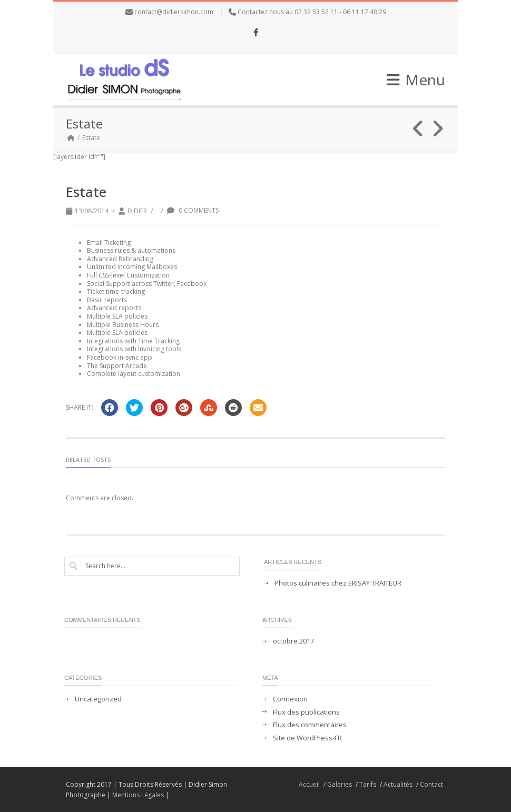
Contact (431, 784)
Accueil (309, 784)
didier (137, 211)
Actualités (398, 784)
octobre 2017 (293, 641)
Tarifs (368, 784)
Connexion (290, 699)
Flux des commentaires (310, 725)
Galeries (340, 784)
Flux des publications (306, 712)
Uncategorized (98, 699)
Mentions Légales (138, 795)
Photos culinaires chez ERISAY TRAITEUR (338, 583)
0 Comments (193, 210)
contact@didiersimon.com (174, 12)
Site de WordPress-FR (307, 738)
